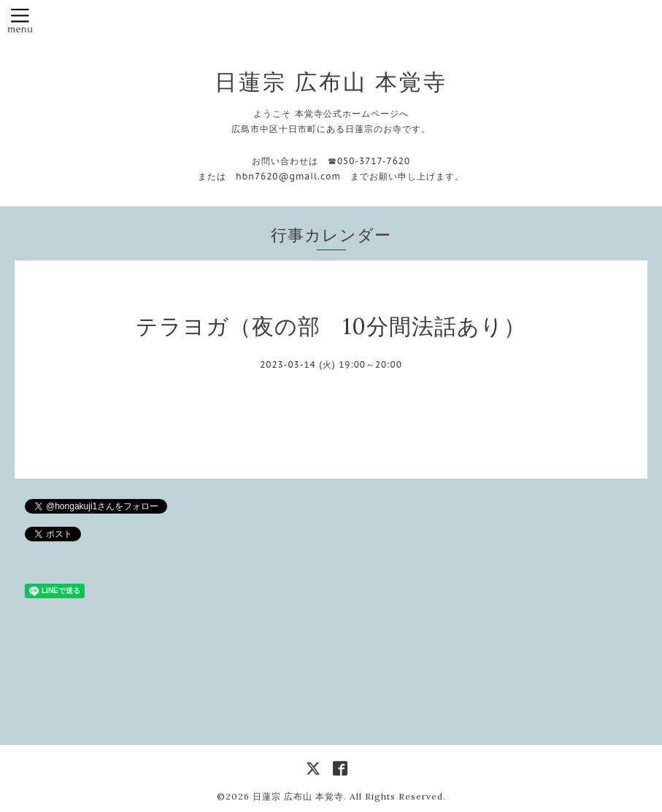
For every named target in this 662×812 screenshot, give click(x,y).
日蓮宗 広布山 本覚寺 (331, 82)
